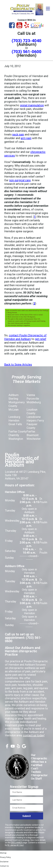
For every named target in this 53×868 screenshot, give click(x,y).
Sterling (13, 399)
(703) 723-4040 (26, 41)
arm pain (26, 138)
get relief (41, 339)
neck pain (18, 134)
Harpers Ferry (35, 421)
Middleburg (34, 402)
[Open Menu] (48, 9)
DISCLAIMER (17, 843)
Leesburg (14, 417)
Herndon (14, 421)
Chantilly (14, 435)
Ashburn (13, 395)
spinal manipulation (32, 105)
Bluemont (33, 435)
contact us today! (34, 735)
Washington (16, 439)
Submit (27, 816)
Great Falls (15, 424)
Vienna (31, 395)
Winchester (34, 439)
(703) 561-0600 (26, 52)
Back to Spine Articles (18, 365)
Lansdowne (34, 417)
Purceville (33, 399)
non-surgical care (20, 180)
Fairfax (31, 431)
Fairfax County (17, 431)
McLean (13, 410)
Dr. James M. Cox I (16, 845)
